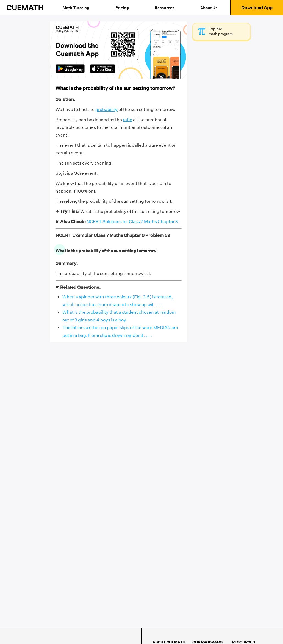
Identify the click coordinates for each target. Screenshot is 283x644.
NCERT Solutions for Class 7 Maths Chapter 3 (132, 222)
